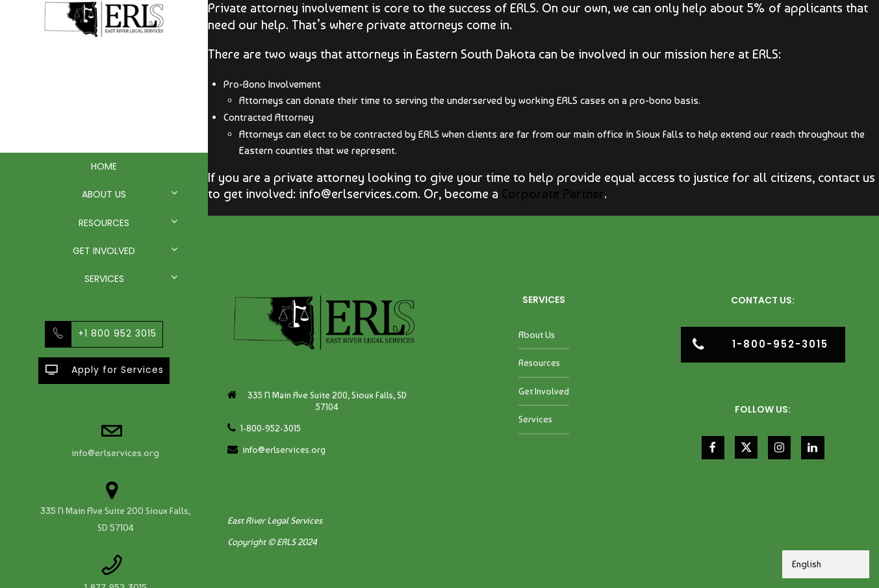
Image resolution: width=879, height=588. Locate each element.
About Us (104, 194)
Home (104, 166)
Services (104, 279)
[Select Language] (826, 564)
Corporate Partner (553, 194)
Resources (104, 223)
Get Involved (104, 251)
